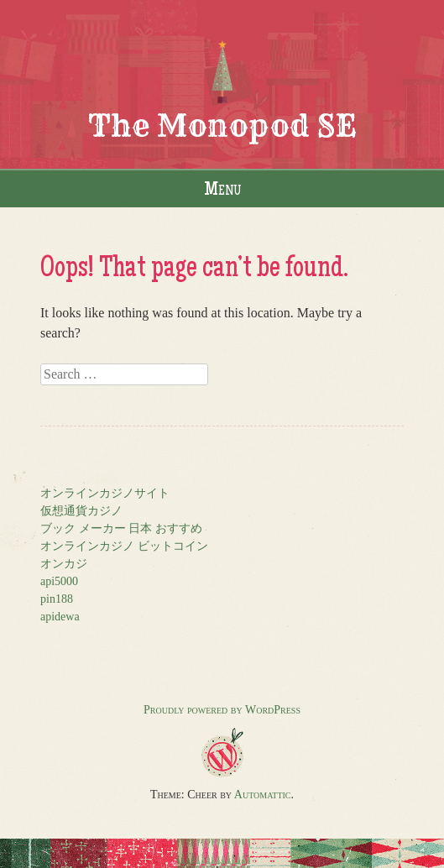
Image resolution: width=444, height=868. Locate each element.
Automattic (263, 795)
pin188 (57, 599)
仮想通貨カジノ (81, 511)
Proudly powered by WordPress (222, 710)
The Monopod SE (222, 125)
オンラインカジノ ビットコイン (124, 546)
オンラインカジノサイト (105, 493)
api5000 (59, 581)
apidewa (60, 617)
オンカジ (64, 564)
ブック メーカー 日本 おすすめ (121, 528)
